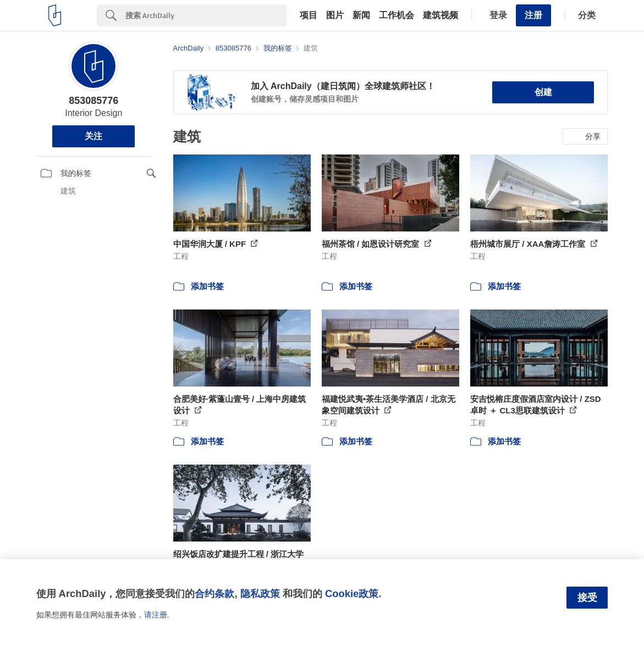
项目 (309, 15)
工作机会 (397, 15)
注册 (533, 15)
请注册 (156, 615)
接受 (587, 598)
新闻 (361, 15)
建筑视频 (441, 15)
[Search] (206, 15)
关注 (93, 136)
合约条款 (214, 593)
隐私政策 (260, 593)
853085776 (93, 101)
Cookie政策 (352, 593)
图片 (335, 15)
